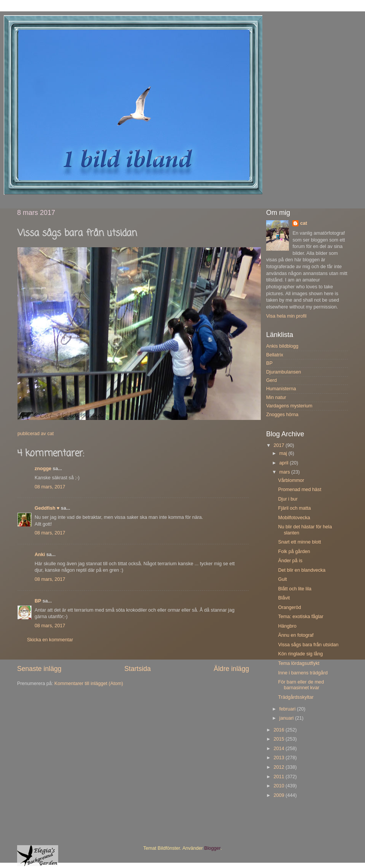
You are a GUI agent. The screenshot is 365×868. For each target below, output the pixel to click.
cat (303, 223)
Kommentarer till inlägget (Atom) (89, 684)
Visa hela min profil (286, 316)
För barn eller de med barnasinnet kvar (301, 685)
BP (38, 601)
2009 (279, 795)
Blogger (212, 848)
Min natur (276, 397)
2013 (279, 758)
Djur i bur (288, 499)
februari (288, 709)
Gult (282, 579)
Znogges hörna (282, 415)
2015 (279, 739)
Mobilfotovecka (294, 518)
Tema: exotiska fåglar (301, 617)
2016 (279, 730)
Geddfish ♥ (47, 508)
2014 (279, 749)
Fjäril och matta (294, 508)
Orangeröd (289, 607)
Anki (40, 555)
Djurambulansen (284, 372)
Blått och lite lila (295, 589)
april (285, 463)
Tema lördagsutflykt (299, 663)
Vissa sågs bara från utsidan (308, 645)
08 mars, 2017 (50, 487)
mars (285, 472)
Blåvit (284, 598)
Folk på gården (294, 552)
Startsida (138, 669)
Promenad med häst (299, 490)
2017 (279, 445)
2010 (279, 786)
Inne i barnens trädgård (303, 673)
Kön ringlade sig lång (300, 654)
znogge (43, 469)
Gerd (271, 380)
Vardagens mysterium (289, 406)
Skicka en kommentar (50, 640)
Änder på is (290, 561)
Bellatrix (275, 355)
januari (287, 718)
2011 (279, 777)
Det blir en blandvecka (302, 570)
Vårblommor (291, 480)
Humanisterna (281, 389)
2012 (279, 767)
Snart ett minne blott (299, 542)
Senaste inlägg (39, 669)
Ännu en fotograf (296, 635)
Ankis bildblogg (282, 346)
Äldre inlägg (231, 669)
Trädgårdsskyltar (296, 697)
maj (284, 453)
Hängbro (287, 626)
